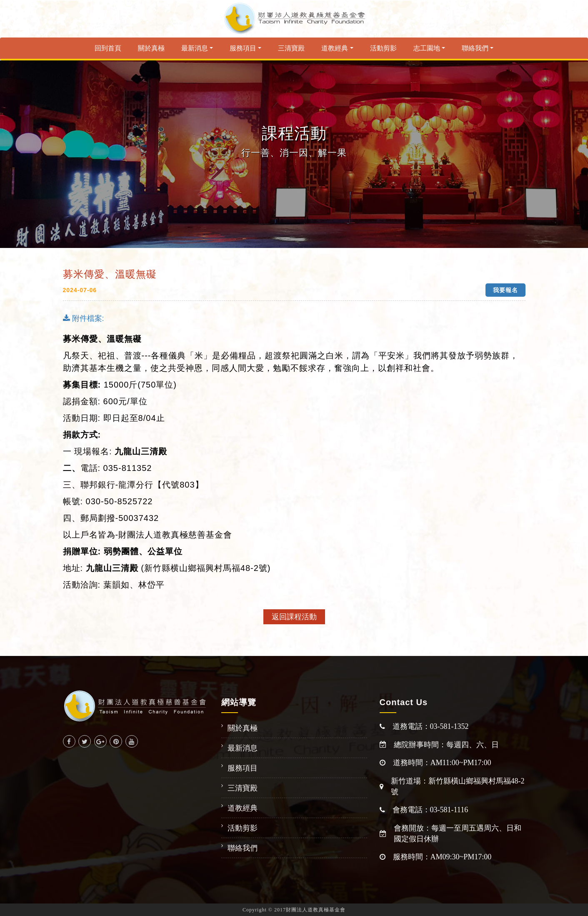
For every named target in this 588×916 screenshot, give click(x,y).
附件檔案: (84, 318)
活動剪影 (383, 48)
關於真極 (151, 48)
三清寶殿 (291, 48)
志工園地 (427, 48)
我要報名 (505, 290)
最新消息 (195, 48)
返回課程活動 (294, 617)
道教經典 (335, 48)
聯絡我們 (475, 48)
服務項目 (243, 48)
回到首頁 (108, 48)
